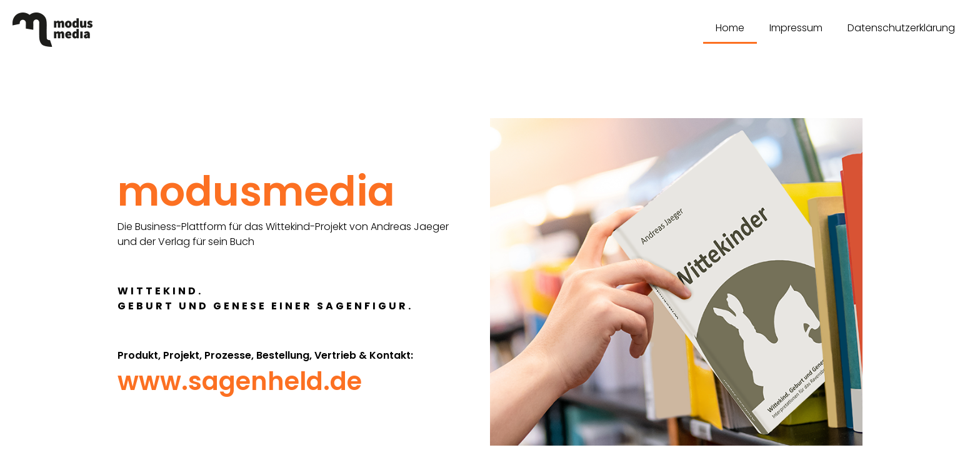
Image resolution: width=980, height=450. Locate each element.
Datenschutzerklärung (901, 28)
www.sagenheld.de (240, 381)
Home (730, 28)
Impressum (796, 28)
